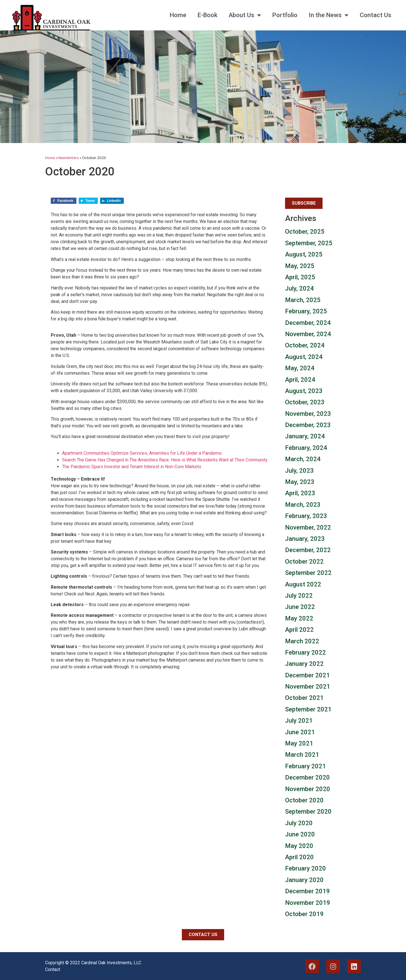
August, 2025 (304, 254)
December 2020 (307, 777)
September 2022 (308, 573)
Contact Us (376, 15)
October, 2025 (305, 232)
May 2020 (299, 846)
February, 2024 (306, 448)
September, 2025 (309, 243)
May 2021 (299, 743)
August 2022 (303, 584)
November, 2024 (308, 334)
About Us (245, 15)
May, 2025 (300, 266)
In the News (329, 15)
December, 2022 (308, 550)
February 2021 (305, 766)
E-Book (208, 15)
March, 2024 (303, 459)
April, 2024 (300, 380)
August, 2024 (304, 357)
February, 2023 (306, 516)
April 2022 (299, 630)
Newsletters (69, 158)
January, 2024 (305, 436)
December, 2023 (308, 425)
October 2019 (304, 914)
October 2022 (304, 562)
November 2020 (308, 789)
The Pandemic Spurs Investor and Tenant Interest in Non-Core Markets (132, 467)
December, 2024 (308, 323)
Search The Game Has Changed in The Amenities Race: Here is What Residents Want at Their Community (165, 460)
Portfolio (285, 15)
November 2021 (308, 687)
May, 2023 (300, 482)
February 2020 (305, 868)
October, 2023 (305, 402)
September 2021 (308, 709)
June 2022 (300, 607)
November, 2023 (308, 414)
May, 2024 (300, 368)
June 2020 (300, 834)
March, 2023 (303, 505)
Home (178, 15)
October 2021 (304, 698)
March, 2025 (303, 300)
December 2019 (307, 891)
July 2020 (299, 823)
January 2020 (304, 880)
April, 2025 (300, 277)
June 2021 (300, 732)
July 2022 (299, 596)
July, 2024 (299, 288)
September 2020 (308, 812)
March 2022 (302, 641)
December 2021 (307, 675)
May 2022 (299, 618)
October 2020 (304, 800)
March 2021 (302, 755)
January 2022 (304, 664)
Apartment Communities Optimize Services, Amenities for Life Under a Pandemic (142, 453)
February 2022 (305, 652)
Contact (53, 969)
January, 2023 (305, 539)
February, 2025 (306, 311)
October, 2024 (305, 345)
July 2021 (299, 721)
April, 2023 (300, 493)
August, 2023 (304, 391)
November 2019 (308, 903)
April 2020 (299, 857)
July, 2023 (299, 471)
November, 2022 (308, 527)
